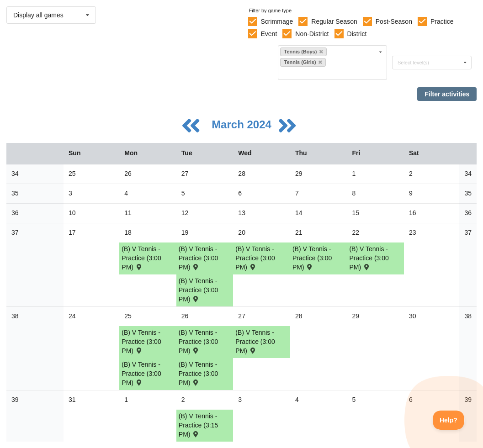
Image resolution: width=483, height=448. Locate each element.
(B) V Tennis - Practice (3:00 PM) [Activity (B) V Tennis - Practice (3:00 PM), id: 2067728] (198, 258)
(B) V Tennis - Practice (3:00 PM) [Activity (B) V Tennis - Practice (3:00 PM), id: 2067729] (255, 258)
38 (15, 316)
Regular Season (334, 21)
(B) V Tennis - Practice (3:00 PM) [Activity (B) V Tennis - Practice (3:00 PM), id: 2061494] (141, 374)
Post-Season (394, 21)
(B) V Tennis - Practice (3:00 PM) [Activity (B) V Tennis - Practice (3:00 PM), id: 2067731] (369, 258)
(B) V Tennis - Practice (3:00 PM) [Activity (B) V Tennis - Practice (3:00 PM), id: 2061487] (141, 258)
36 (15, 213)
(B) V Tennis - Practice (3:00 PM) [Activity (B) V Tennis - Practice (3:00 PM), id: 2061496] (255, 342)
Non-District (312, 34)
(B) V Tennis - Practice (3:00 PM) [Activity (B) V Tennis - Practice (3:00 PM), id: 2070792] (198, 342)
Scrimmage (277, 21)
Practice (442, 21)
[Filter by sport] (329, 73)
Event (269, 34)
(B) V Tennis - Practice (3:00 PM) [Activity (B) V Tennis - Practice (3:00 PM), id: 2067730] (312, 258)
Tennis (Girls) (303, 62)
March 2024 (243, 124)
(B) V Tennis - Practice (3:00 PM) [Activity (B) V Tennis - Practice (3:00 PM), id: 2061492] (198, 290)
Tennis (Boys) (303, 52)
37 (15, 232)
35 (15, 193)
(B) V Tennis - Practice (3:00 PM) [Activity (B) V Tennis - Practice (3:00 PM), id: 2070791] (141, 342)
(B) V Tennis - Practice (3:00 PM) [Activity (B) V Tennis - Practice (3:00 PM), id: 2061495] (198, 374)
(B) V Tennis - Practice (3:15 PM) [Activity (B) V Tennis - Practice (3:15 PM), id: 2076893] (198, 425)
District (357, 34)
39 (15, 400)
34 (15, 174)
